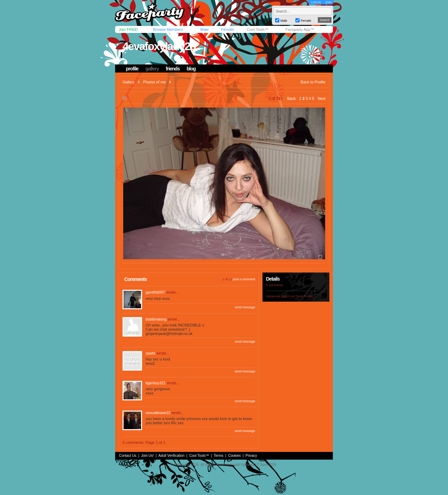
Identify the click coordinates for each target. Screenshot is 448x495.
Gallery (129, 82)
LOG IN (316, 2)
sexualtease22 (158, 413)
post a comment (244, 279)
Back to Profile (313, 82)
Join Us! (147, 456)
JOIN (328, 2)
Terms (219, 456)
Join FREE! (128, 29)
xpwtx (150, 353)
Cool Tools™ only (301, 296)
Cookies (234, 456)
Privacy (251, 456)
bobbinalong (156, 319)
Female (227, 29)
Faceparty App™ (300, 29)
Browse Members (168, 29)
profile (132, 69)
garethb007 (155, 292)
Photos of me (155, 82)
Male (204, 29)
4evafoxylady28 (159, 46)
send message (245, 307)
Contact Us (128, 456)
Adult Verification (171, 456)
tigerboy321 (156, 383)
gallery (152, 69)
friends (173, 69)
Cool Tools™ (258, 29)
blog (191, 69)
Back (291, 98)
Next (321, 98)
